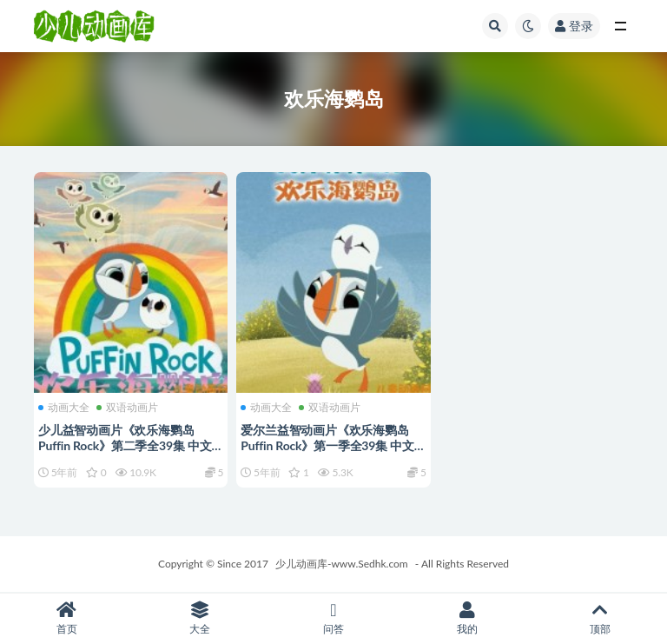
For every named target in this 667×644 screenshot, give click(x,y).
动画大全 (64, 408)
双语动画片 (127, 408)
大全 (201, 618)
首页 (67, 618)
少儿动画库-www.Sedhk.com (342, 564)
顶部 (600, 618)
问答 (333, 618)
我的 (467, 618)
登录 (574, 26)
